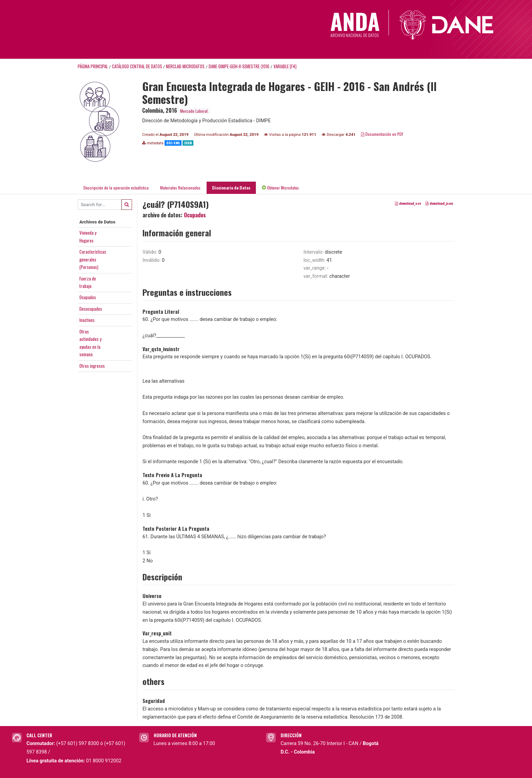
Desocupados (91, 309)
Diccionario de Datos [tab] (231, 188)
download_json (439, 203)
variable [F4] (285, 66)
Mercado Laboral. (194, 111)
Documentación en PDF (382, 134)
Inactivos (87, 320)
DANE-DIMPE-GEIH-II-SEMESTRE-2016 (239, 66)
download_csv (408, 203)
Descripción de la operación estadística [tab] (116, 188)
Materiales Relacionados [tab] (180, 188)
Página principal (93, 66)
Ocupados (88, 297)
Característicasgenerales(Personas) (93, 259)
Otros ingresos (92, 366)
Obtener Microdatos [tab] (280, 188)
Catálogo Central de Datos (137, 66)
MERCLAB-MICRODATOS (185, 66)
